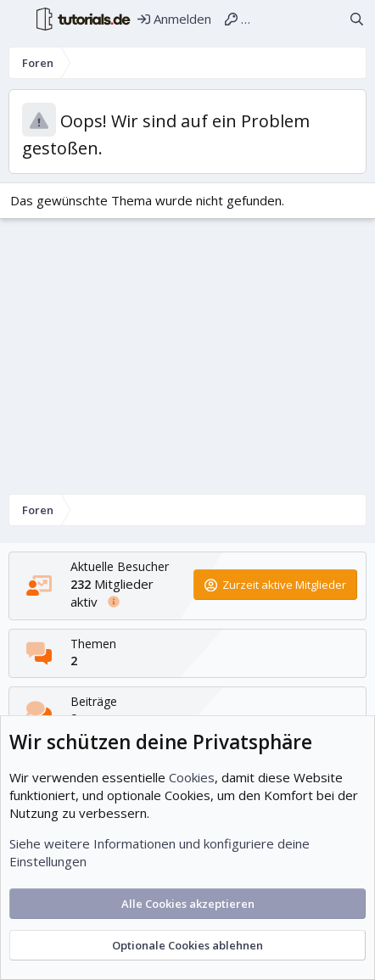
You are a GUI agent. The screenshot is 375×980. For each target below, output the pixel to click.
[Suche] (357, 19)
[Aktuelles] (326, 19)
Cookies (192, 777)
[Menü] (18, 20)
